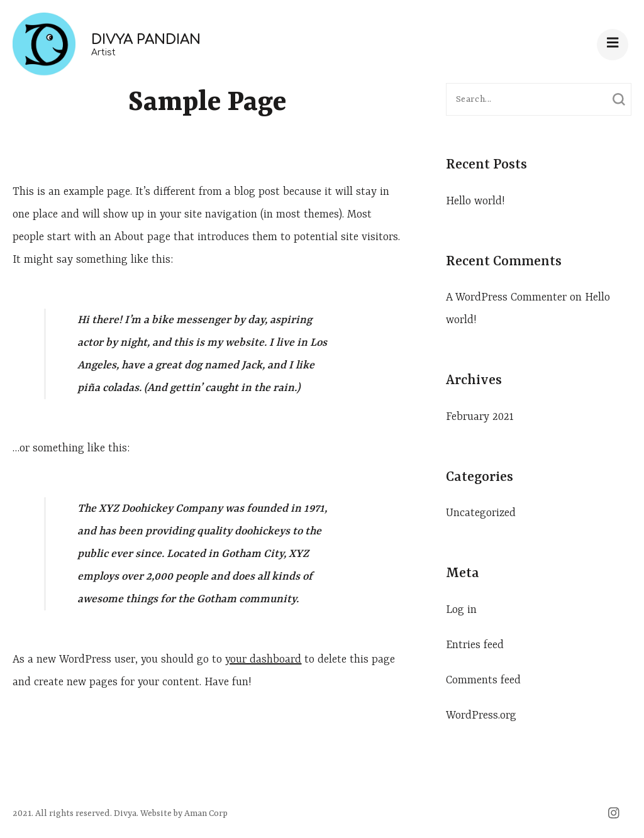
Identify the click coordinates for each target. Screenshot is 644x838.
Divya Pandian (146, 40)
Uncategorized (481, 513)
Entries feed (475, 645)
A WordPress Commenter (506, 297)
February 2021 (480, 417)
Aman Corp (205, 813)
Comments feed (483, 680)
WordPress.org (481, 715)
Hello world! (475, 201)
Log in (461, 610)
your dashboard (263, 659)
